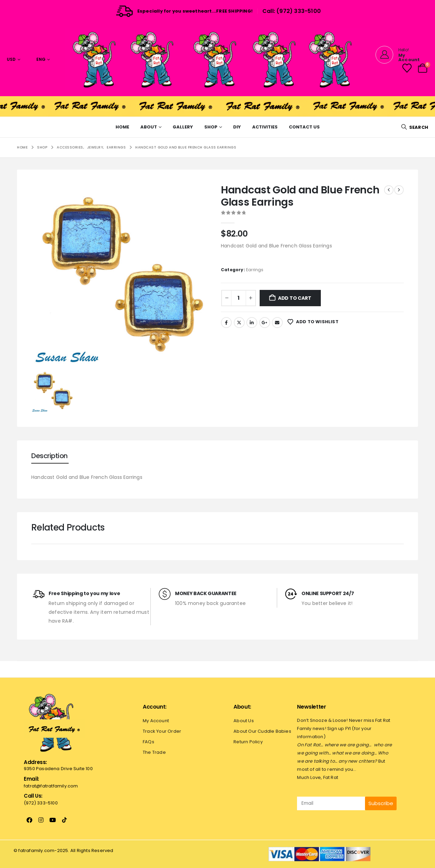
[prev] (389, 190)
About (149, 127)
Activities (265, 127)
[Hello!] (401, 55)
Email (277, 323)
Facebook (226, 323)
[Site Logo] (217, 59)
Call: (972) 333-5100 (292, 11)
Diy (237, 127)
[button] (415, 127)
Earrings (255, 270)
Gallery (183, 127)
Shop (211, 127)
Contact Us (304, 127)
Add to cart (295, 298)
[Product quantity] (239, 298)
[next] (399, 190)
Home (122, 127)
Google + (265, 323)
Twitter (239, 323)
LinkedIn (252, 323)
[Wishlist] (407, 68)
